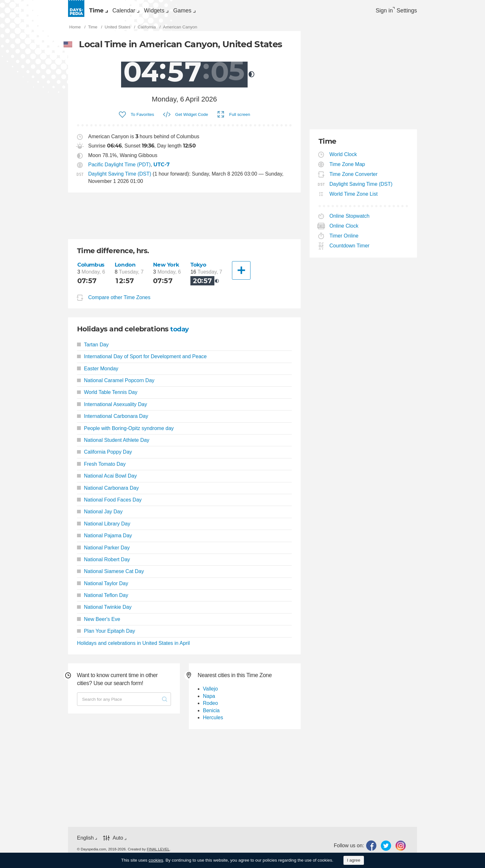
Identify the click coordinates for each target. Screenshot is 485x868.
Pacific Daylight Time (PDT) (119, 168)
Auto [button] (118, 841)
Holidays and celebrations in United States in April (133, 646)
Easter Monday (98, 372)
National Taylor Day (103, 587)
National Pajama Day (104, 539)
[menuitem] (103, 11)
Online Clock (344, 229)
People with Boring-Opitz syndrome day (125, 431)
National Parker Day (103, 551)
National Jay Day (100, 515)
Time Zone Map (347, 168)
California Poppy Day (104, 455)
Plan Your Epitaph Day (106, 634)
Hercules (213, 721)
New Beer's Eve (99, 623)
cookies (156, 860)
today (180, 332)
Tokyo (200, 268)
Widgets (186, 11)
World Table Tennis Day (107, 396)
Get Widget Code (192, 118)
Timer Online (344, 239)
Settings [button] (405, 11)
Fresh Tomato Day (101, 468)
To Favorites (142, 118)
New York (168, 268)
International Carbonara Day (113, 420)
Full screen (240, 118)
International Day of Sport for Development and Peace (142, 360)
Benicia (211, 714)
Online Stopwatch (350, 219)
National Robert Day (104, 563)
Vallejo (210, 692)
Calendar (143, 11)
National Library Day (104, 527)
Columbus (92, 268)
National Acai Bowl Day (107, 479)
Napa (209, 700)
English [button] (85, 841)
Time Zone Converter (354, 178)
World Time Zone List (354, 197)
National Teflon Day (103, 599)
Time (103, 11)
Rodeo (210, 707)
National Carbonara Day (108, 491)
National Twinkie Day (104, 611)
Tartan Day (93, 348)
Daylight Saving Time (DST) (120, 177)
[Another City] (242, 274)
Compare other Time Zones (119, 301)
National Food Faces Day (109, 503)
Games (227, 11)
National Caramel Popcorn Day (116, 384)
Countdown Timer (350, 249)
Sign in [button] (376, 11)
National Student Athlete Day (113, 444)
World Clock (343, 158)
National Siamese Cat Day (110, 575)
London (127, 268)
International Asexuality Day (112, 408)
